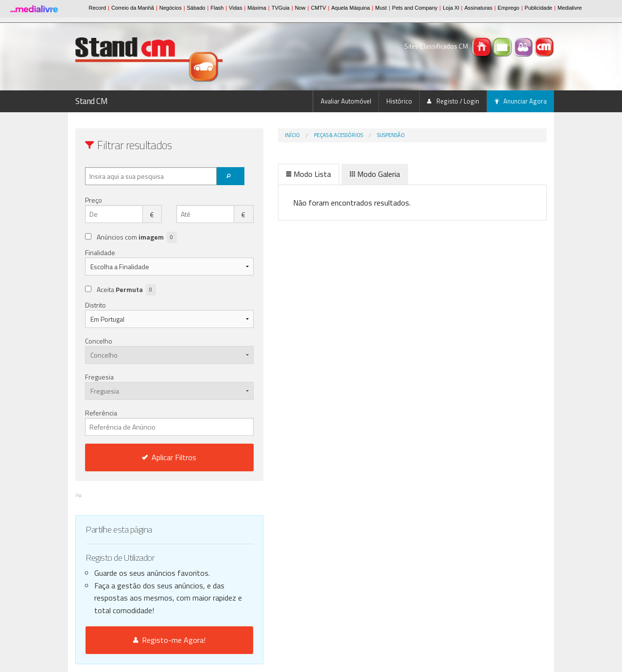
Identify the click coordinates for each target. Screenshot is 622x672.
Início (251, 135)
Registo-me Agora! (149, 640)
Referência (149, 422)
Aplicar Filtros (149, 457)
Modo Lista (268, 174)
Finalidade (100, 252)
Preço (94, 200)
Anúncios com (137, 237)
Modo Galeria (334, 174)
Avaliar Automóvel (346, 101)
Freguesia (99, 377)
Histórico (399, 101)
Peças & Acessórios (298, 135)
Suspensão (350, 135)
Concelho (99, 341)
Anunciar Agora (520, 101)
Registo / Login (453, 101)
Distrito (95, 305)
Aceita (126, 290)
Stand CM (92, 101)
